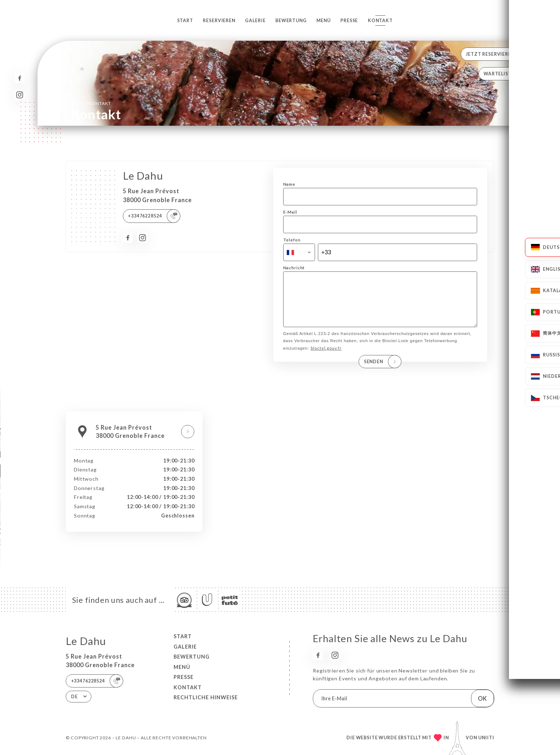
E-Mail (290, 212)
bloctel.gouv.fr (326, 358)
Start (185, 21)
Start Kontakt (91, 103)
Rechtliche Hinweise (206, 697)
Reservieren (219, 21)
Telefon (292, 240)
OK (482, 698)
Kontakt (380, 21)
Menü (323, 21)
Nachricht (294, 268)
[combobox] (299, 252)
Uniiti (486, 738)
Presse (349, 21)
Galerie (255, 21)
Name (289, 184)
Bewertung (291, 21)
